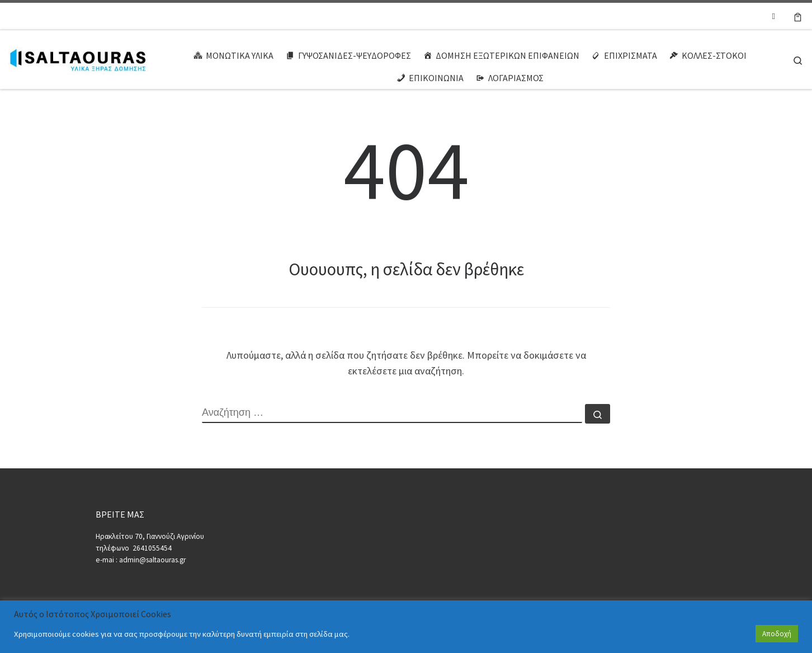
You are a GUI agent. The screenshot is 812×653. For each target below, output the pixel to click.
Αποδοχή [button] (777, 634)
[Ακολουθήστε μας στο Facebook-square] (774, 16)
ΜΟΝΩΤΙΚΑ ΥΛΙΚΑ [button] (240, 55)
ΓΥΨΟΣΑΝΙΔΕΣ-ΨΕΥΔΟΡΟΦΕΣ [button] (355, 55)
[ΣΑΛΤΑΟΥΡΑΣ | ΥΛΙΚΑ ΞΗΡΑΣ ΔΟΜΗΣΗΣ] (78, 59)
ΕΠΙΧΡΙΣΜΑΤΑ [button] (631, 55)
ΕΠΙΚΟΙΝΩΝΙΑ (436, 78)
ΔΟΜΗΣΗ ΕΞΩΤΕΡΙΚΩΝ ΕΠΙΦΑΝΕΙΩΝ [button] (507, 55)
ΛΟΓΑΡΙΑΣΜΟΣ (516, 78)
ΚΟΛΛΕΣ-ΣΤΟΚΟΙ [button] (714, 55)
